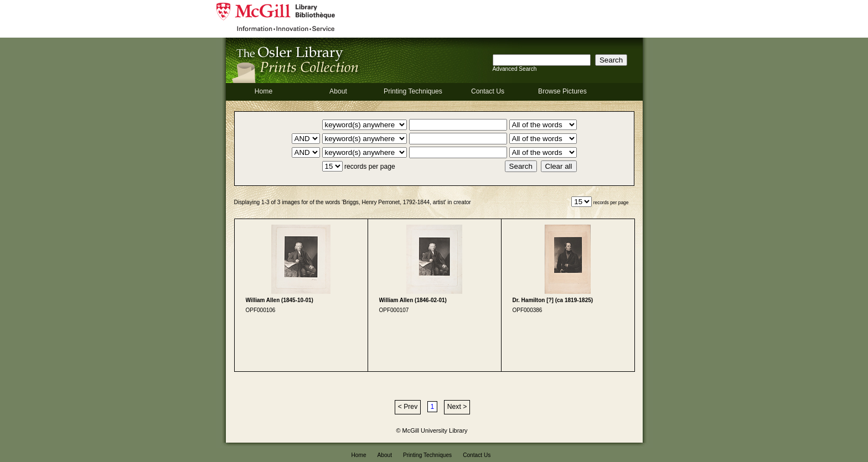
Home (263, 91)
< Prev (408, 407)
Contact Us (488, 91)
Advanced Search (515, 69)
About (338, 91)
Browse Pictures (562, 91)
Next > (457, 407)
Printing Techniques (413, 91)
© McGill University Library (432, 430)
